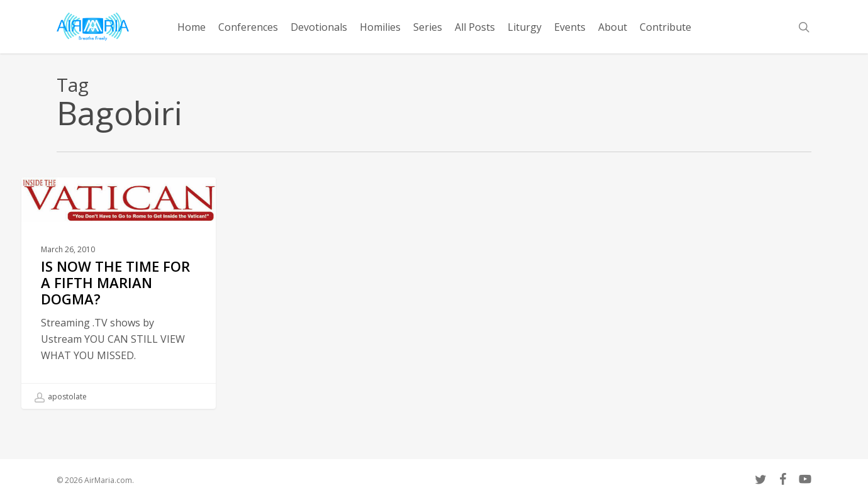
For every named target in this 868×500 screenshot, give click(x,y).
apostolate (61, 397)
